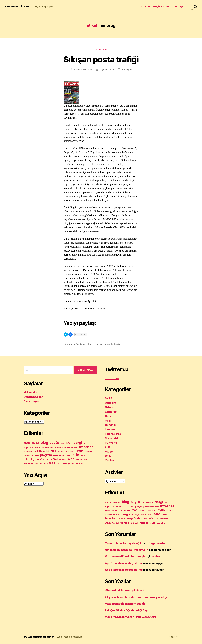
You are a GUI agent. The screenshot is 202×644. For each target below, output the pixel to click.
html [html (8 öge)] (76, 448)
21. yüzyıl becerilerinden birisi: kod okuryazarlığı (136, 597)
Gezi (108, 421)
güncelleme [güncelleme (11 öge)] (67, 447)
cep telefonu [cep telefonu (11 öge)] (66, 443)
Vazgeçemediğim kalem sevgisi (125, 557)
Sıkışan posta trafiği (101, 59)
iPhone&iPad (113, 434)
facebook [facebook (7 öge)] (46, 448)
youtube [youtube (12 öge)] (80, 464)
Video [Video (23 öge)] (57, 459)
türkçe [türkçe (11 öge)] (49, 459)
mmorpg (94, 344)
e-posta (71, 344)
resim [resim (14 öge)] (62, 455)
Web (108, 456)
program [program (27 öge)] (46, 455)
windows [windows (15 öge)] (29, 464)
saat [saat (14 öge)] (69, 455)
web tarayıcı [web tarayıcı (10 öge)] (81, 459)
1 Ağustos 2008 (107, 70)
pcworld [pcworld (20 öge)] (29, 455)
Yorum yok (127, 70)
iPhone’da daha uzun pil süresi (124, 590)
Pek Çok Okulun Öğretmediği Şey (126, 610)
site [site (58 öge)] (76, 455)
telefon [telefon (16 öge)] (40, 459)
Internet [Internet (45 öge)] (86, 447)
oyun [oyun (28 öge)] (80, 451)
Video (109, 452)
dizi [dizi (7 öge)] (85, 443)
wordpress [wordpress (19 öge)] (41, 464)
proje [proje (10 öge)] (56, 455)
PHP (107, 447)
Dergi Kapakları (161, 6)
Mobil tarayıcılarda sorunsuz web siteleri (131, 617)
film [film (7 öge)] (51, 448)
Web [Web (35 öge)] (71, 459)
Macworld (111, 438)
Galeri (109, 407)
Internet (110, 430)
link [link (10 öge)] (48, 451)
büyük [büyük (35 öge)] (54, 443)
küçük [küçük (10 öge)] (42, 451)
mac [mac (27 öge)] (53, 451)
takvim (117, 344)
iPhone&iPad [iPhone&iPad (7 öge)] (28, 451)
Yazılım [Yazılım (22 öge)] (62, 463)
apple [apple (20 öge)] (27, 443)
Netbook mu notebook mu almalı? (126, 550)
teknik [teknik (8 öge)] (83, 456)
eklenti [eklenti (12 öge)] (38, 447)
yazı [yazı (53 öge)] (53, 463)
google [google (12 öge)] (57, 447)
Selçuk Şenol (86, 70)
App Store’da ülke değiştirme (124, 563)
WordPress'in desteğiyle (69, 637)
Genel (109, 416)
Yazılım (109, 461)
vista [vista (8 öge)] (64, 460)
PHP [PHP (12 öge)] (37, 455)
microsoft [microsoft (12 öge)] (70, 451)
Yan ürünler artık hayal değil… (124, 543)
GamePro (111, 412)
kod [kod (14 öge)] (36, 451)
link (88, 344)
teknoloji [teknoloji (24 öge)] (29, 459)
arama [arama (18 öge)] (35, 443)
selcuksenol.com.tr (18, 6)
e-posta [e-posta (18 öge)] (28, 447)
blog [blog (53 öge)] (44, 443)
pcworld (109, 344)
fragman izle (157, 543)
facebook (80, 344)
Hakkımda (145, 6)
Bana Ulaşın (178, 6)
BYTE (109, 398)
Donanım (110, 403)
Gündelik (111, 425)
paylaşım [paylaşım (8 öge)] (88, 451)
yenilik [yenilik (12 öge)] (71, 464)
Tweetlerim (112, 378)
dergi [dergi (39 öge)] (78, 443)
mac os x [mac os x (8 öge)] (61, 451)
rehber (156, 557)
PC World (101, 49)
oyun (102, 344)
